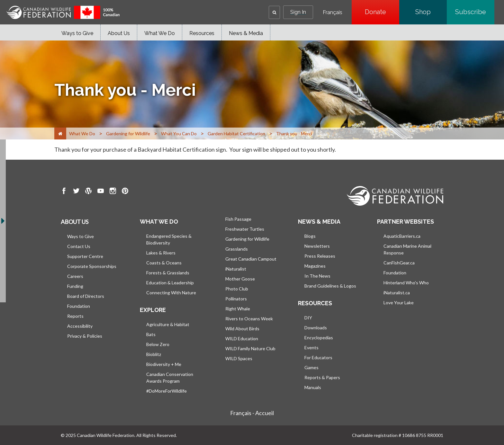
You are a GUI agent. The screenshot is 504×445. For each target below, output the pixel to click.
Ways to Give (77, 33)
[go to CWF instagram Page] (113, 192)
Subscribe (475, 12)
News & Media (246, 33)
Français (333, 13)
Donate (382, 12)
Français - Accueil (252, 413)
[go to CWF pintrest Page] (125, 192)
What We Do (160, 33)
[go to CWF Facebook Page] (64, 192)
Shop (431, 12)
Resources (202, 33)
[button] (274, 12)
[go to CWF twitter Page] (76, 192)
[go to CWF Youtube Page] (101, 192)
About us (75, 222)
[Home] (60, 133)
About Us (119, 33)
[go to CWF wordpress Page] (88, 192)
